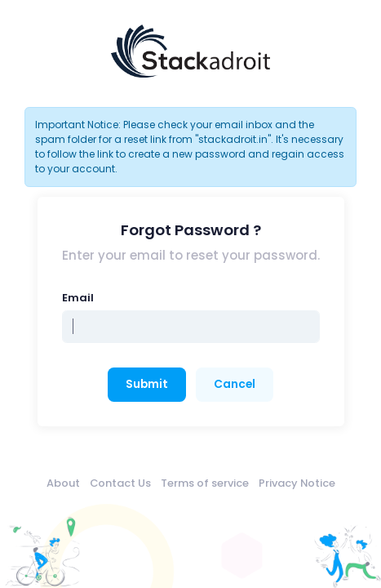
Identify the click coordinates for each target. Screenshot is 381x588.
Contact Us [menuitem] (120, 483)
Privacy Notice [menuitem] (297, 483)
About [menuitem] (63, 483)
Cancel (235, 384)
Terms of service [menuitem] (205, 483)
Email (78, 298)
